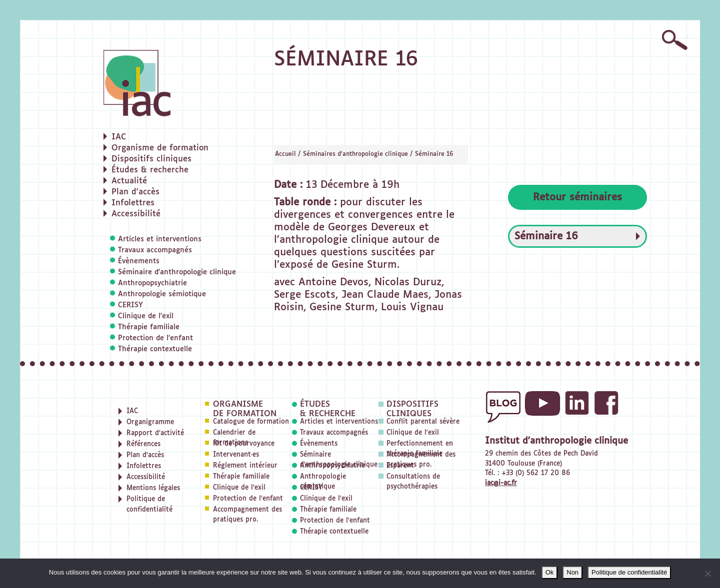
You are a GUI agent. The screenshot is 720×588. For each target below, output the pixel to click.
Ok (550, 572)
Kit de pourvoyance (244, 444)
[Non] (707, 574)
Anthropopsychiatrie (152, 283)
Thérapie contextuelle (155, 349)
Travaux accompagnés (155, 250)
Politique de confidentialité (629, 572)
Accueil (285, 154)
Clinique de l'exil (146, 316)
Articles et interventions (160, 239)
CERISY (130, 305)
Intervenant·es (236, 455)
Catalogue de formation (251, 422)
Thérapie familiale (149, 327)
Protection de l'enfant (155, 338)
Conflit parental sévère (423, 422)
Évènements (139, 261)
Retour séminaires (577, 197)
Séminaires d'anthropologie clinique (355, 154)
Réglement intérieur (245, 466)
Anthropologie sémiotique (162, 294)
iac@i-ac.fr (501, 483)
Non (572, 572)
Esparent (400, 466)
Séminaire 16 (434, 154)
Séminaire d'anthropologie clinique (177, 272)
